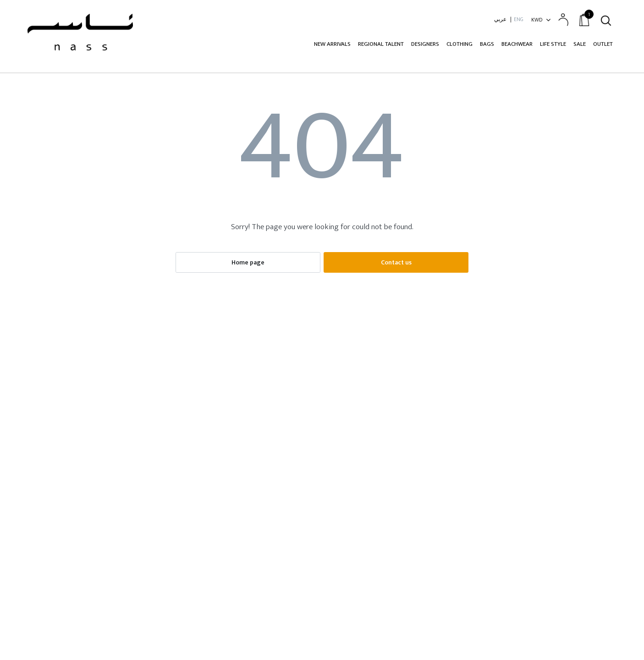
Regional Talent (381, 44)
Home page (248, 262)
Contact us (396, 262)
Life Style (553, 44)
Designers (425, 44)
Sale (580, 44)
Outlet (603, 44)
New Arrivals (332, 44)
